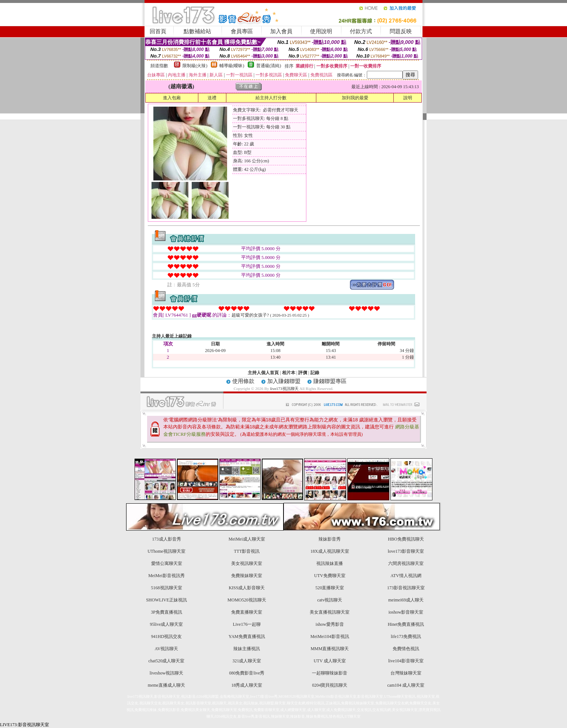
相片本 (289, 373)
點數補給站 (197, 31)
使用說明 (321, 31)
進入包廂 (172, 98)
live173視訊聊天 (284, 389)
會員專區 (242, 31)
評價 (303, 373)
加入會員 (281, 31)
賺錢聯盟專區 (330, 381)
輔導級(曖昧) (232, 66)
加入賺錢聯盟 (284, 381)
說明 (408, 98)
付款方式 (361, 31)
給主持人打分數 (271, 98)
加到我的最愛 (355, 98)
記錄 (315, 373)
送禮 (212, 98)
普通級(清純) (269, 66)
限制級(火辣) (195, 66)
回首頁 (158, 31)
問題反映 (401, 31)
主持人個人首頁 (263, 373)
